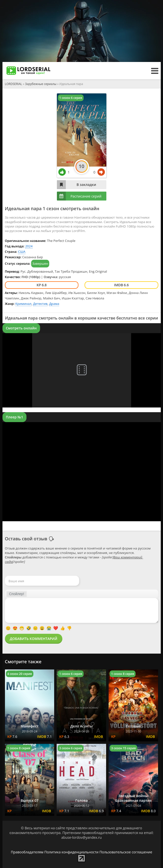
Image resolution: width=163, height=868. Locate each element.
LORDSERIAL (14, 84)
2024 (29, 246)
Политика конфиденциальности (71, 852)
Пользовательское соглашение (126, 852)
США (22, 252)
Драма (54, 304)
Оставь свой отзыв (26, 539)
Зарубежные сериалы (41, 84)
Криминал (23, 304)
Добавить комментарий (34, 639)
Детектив (40, 304)
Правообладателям (27, 852)
